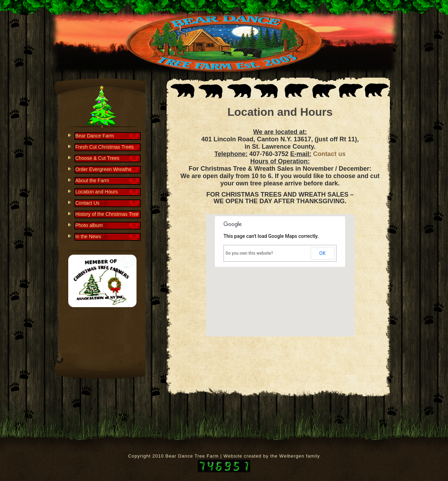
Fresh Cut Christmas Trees (104, 147)
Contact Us (87, 203)
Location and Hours (280, 112)
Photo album (89, 225)
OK (322, 253)
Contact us (329, 154)
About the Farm (92, 181)
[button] (280, 269)
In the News (88, 236)
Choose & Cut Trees (97, 158)
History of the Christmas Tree (107, 214)
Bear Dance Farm (94, 136)
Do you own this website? (250, 253)
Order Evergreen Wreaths (103, 169)
